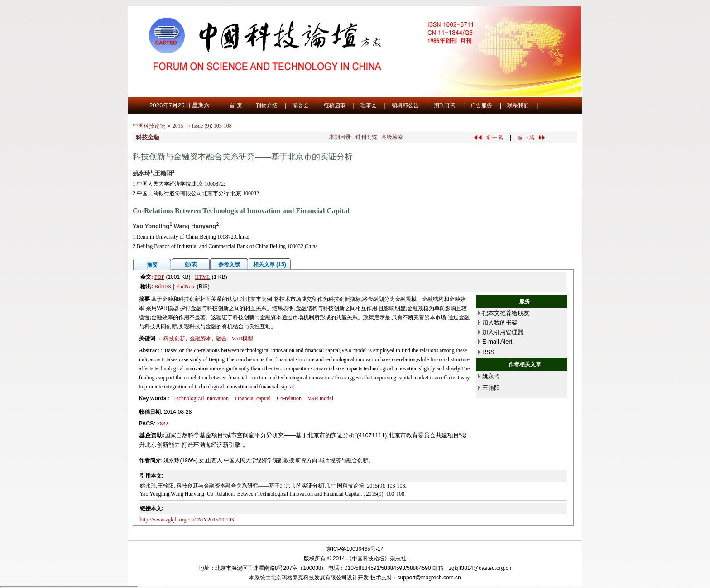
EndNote (186, 287)
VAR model (320, 398)
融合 (221, 339)
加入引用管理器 (503, 332)
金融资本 (201, 339)
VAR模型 (242, 339)
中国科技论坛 (149, 126)
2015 (178, 126)
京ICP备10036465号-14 (355, 549)
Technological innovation (201, 398)
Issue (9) (201, 126)
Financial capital (253, 398)
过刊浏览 (366, 137)
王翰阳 (491, 388)
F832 (163, 424)
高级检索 (392, 137)
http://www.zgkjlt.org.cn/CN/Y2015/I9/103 (187, 520)
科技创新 (174, 339)
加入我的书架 (500, 323)
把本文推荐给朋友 (506, 313)
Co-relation (289, 398)
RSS (488, 352)
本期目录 (340, 137)
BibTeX (163, 287)
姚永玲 (491, 376)
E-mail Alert (497, 342)
